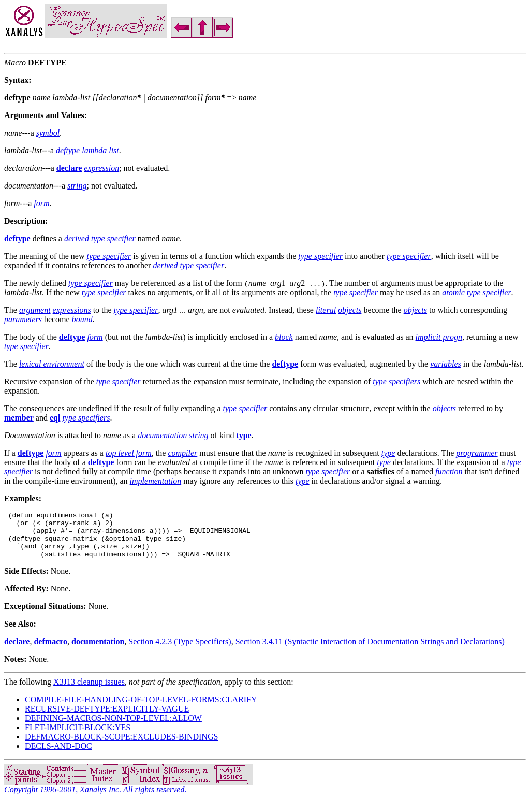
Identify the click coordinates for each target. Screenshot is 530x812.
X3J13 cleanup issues (89, 691)
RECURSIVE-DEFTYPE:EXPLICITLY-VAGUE (107, 718)
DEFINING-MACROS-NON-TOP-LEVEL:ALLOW (113, 727)
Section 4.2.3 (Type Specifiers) (180, 651)
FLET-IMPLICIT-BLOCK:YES (78, 737)
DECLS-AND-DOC (58, 755)
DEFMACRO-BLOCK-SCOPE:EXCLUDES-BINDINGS (121, 746)
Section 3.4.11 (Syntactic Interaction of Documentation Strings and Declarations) (370, 651)
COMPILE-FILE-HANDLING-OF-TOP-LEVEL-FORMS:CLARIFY (141, 709)
